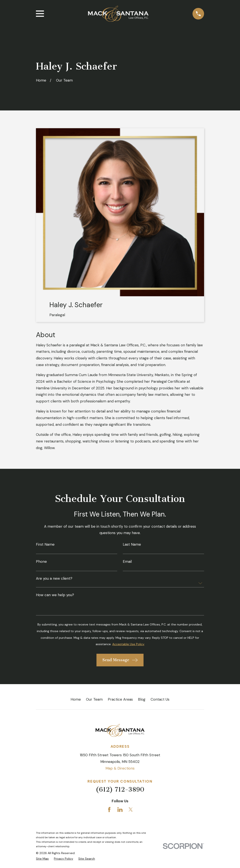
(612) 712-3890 (120, 789)
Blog (142, 699)
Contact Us (160, 699)
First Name (45, 544)
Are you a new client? (54, 578)
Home (76, 699)
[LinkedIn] (120, 810)
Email (127, 562)
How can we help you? (55, 595)
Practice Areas (120, 699)
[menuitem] (42, 859)
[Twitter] (131, 810)
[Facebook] (109, 810)
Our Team (94, 699)
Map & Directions (120, 768)
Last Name (132, 544)
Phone (41, 562)
